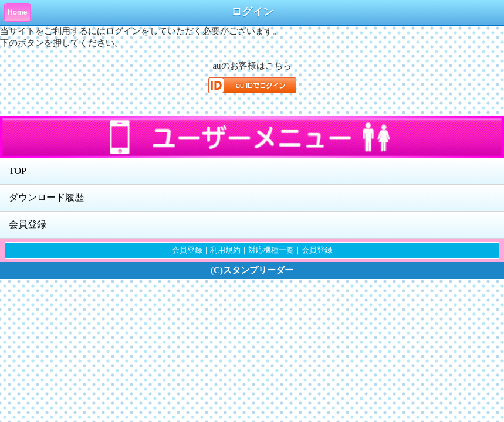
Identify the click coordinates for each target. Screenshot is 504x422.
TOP (18, 171)
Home (17, 12)
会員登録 (28, 224)
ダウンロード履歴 (46, 197)
